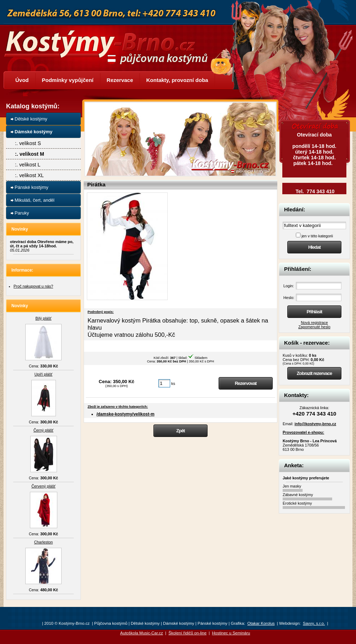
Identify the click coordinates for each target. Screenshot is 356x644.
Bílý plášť (43, 318)
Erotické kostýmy (297, 503)
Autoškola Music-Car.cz (142, 633)
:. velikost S (28, 143)
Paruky (22, 213)
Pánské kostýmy (32, 187)
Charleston (44, 542)
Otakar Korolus (261, 623)
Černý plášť (43, 430)
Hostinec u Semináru (231, 633)
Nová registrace (314, 323)
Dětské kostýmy (31, 119)
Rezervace (120, 80)
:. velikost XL (29, 175)
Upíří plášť (44, 374)
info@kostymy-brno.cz (315, 424)
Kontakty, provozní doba (177, 80)
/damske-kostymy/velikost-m (125, 414)
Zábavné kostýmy (298, 495)
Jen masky (292, 486)
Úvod (22, 80)
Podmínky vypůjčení (68, 80)
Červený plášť (43, 486)
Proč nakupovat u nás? (33, 286)
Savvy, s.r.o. (314, 623)
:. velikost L (28, 165)
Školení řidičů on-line (187, 633)
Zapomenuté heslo (314, 327)
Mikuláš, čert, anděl (35, 200)
